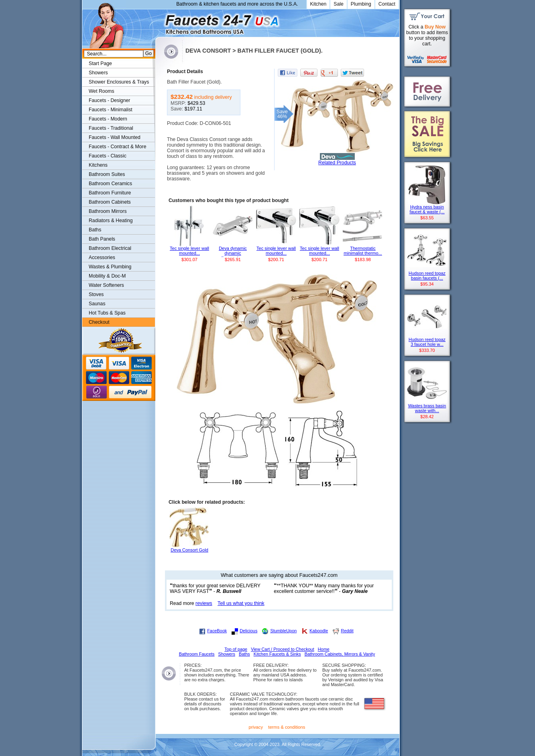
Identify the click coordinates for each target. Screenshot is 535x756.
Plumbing (361, 4)
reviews (204, 603)
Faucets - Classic (108, 156)
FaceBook (217, 631)
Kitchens (98, 165)
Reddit (347, 631)
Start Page (100, 63)
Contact (387, 4)
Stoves (96, 294)
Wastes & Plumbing (110, 267)
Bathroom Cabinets (110, 202)
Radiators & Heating (111, 221)
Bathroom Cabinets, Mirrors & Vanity (340, 654)
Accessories (102, 257)
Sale (339, 4)
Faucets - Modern (108, 119)
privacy (256, 727)
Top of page (236, 649)
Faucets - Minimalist (111, 110)
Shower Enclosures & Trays (119, 82)
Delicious (248, 631)
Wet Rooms (102, 91)
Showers (98, 73)
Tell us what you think (241, 603)
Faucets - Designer (109, 100)
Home (324, 649)
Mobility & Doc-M (107, 276)
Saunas (97, 304)
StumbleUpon (283, 631)
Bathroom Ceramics (110, 184)
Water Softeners (106, 285)
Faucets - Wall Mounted (115, 137)
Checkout (99, 322)
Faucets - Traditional (111, 128)
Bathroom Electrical (110, 248)
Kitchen (318, 4)
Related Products (337, 163)
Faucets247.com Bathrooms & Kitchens (159, 21)
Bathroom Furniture (110, 193)
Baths (95, 230)
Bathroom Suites (107, 174)
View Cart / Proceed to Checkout (283, 649)
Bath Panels (102, 239)
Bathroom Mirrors (108, 211)
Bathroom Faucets (197, 654)
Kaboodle (319, 631)
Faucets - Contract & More (117, 147)
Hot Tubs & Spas (107, 313)
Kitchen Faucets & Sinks (277, 654)
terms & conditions (287, 727)
